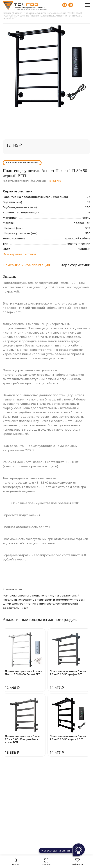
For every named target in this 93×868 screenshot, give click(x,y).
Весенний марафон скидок (22, 163)
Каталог (18, 13)
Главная (7, 13)
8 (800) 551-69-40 (78, 5)
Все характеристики (19, 254)
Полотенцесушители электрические (45, 13)
